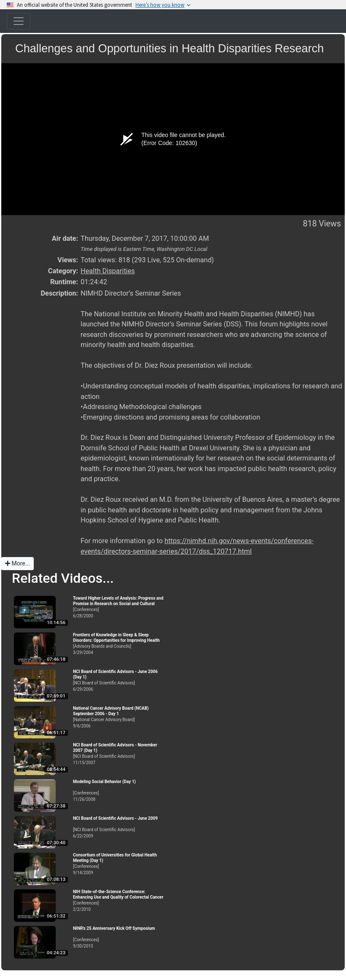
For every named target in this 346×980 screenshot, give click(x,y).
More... (18, 563)
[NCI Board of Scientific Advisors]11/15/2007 (119, 754)
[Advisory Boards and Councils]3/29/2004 (119, 644)
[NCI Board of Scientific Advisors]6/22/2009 (119, 827)
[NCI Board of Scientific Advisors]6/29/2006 (119, 680)
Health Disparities (108, 271)
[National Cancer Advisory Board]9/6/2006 (119, 717)
